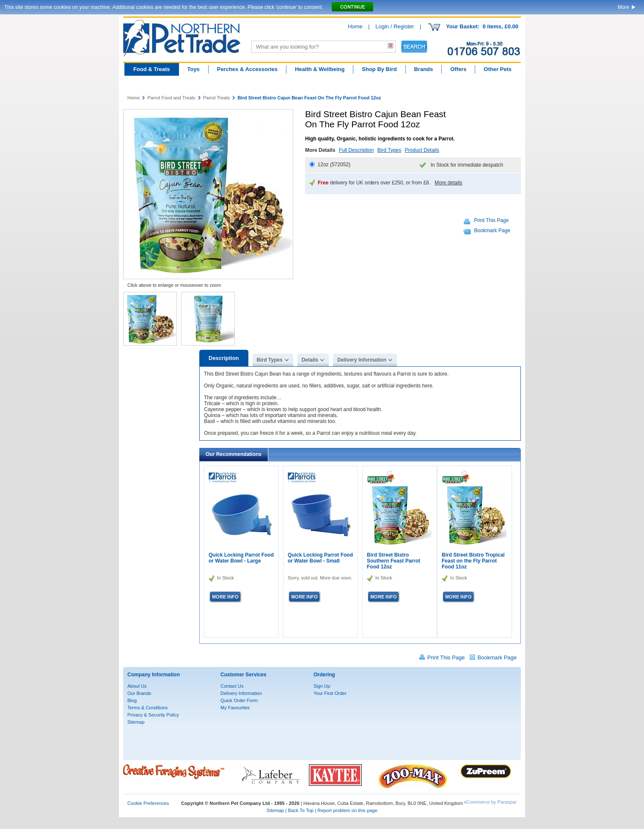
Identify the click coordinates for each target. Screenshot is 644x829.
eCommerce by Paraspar (490, 802)
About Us (137, 686)
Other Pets (498, 69)
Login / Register (395, 26)
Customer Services (244, 675)
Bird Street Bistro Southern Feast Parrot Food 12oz (394, 561)
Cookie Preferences (148, 803)
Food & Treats (152, 69)
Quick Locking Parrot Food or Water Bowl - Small (320, 558)
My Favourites (235, 708)
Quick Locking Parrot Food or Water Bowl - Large (241, 558)
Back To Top (301, 810)
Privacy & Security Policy (153, 715)
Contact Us (232, 686)
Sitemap (136, 722)
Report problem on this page (347, 810)
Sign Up (322, 686)
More (623, 7)
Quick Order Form (239, 700)
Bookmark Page (492, 231)
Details (310, 360)
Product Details (422, 150)
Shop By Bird (379, 69)
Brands (423, 69)
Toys (193, 69)
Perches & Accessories (247, 69)
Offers (458, 69)
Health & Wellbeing (320, 69)
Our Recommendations (234, 454)
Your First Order (330, 693)
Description (224, 358)
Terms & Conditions (147, 708)
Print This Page (492, 220)
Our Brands (139, 693)
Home (355, 26)
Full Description (356, 150)
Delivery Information (362, 360)
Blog (132, 700)
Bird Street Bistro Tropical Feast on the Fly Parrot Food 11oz (473, 561)
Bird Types (389, 150)
